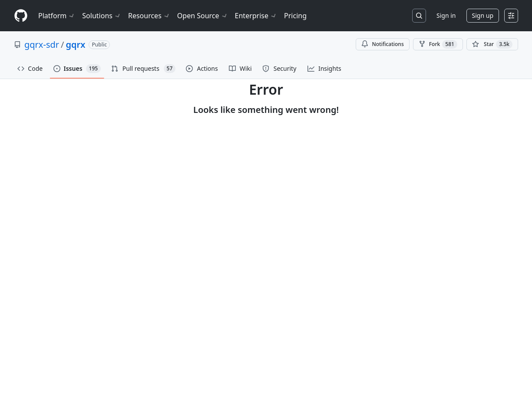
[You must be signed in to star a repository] (492, 44)
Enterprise (256, 16)
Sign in (446, 15)
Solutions (102, 16)
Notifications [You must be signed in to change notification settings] (382, 44)
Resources (149, 16)
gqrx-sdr (42, 45)
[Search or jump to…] (419, 16)
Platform (57, 16)
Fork (438, 44)
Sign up (483, 15)
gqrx (75, 45)
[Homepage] (21, 16)
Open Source (203, 16)
